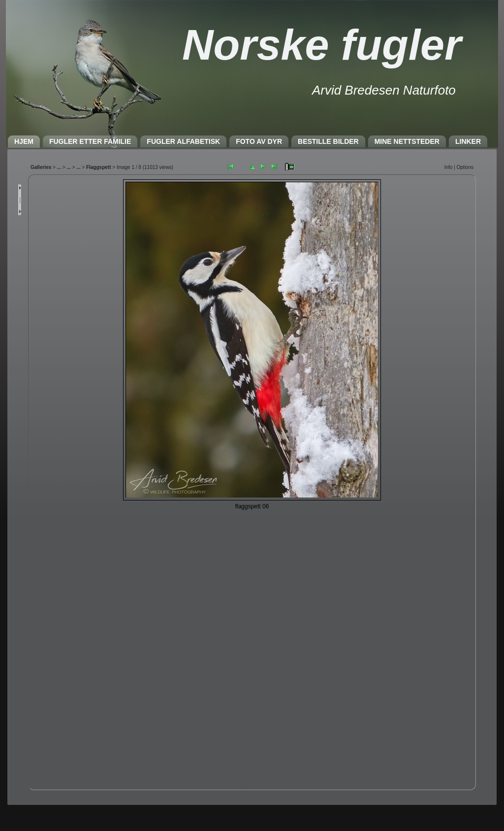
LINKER (468, 141)
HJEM (24, 141)
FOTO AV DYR (259, 141)
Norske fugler (322, 45)
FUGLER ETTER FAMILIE (90, 141)
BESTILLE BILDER (328, 141)
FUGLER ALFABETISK (183, 141)
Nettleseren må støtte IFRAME (252, 480)
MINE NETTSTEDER (407, 141)
